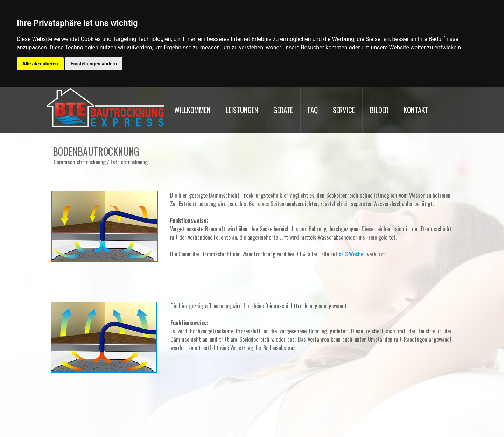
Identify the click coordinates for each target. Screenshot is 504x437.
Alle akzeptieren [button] (40, 64)
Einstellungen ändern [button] (94, 64)
